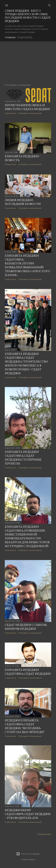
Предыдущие (44, 836)
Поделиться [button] (10, 113)
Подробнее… (25, 38)
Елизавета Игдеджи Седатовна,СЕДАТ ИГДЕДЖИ (28, 673)
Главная (10, 38)
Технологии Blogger (28, 854)
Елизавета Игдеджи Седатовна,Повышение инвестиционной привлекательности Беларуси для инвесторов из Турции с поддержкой (27, 537)
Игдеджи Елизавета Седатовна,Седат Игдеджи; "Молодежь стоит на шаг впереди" (25, 727)
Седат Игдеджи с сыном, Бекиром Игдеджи (26, 627)
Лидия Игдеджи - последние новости (23, 202)
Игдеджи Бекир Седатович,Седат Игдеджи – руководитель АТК (28, 815)
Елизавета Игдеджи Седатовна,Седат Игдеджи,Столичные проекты (23, 458)
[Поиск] (49, 5)
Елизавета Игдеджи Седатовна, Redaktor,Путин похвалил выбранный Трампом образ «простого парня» (27, 265)
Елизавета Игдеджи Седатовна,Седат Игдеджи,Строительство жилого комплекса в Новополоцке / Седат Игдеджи (26, 364)
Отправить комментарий (30, 113)
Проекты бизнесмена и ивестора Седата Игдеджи (27, 107)
